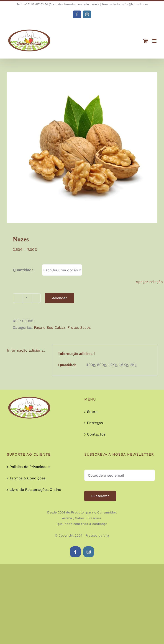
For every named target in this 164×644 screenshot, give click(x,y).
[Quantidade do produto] (27, 298)
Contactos (96, 434)
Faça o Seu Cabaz (50, 327)
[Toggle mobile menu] (155, 41)
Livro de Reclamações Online (35, 490)
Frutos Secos (79, 327)
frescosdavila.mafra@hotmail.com (125, 4)
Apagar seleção (149, 282)
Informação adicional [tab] (26, 350)
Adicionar (60, 298)
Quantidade (23, 270)
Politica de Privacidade (30, 467)
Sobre (92, 412)
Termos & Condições (28, 478)
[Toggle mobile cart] (146, 41)
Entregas (95, 423)
